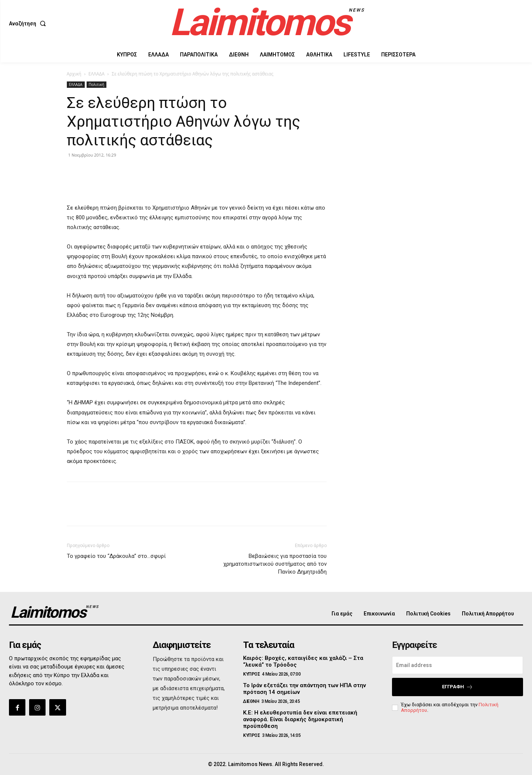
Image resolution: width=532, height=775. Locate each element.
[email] (458, 665)
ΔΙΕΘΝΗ (251, 701)
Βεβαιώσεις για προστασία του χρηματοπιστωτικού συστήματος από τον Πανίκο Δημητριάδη (275, 564)
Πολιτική (97, 84)
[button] (29, 24)
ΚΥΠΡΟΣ (251, 674)
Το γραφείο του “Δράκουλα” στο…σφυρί (116, 556)
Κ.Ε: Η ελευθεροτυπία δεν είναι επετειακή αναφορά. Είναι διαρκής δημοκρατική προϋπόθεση (300, 719)
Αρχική (74, 74)
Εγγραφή (458, 687)
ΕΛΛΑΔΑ (97, 74)
